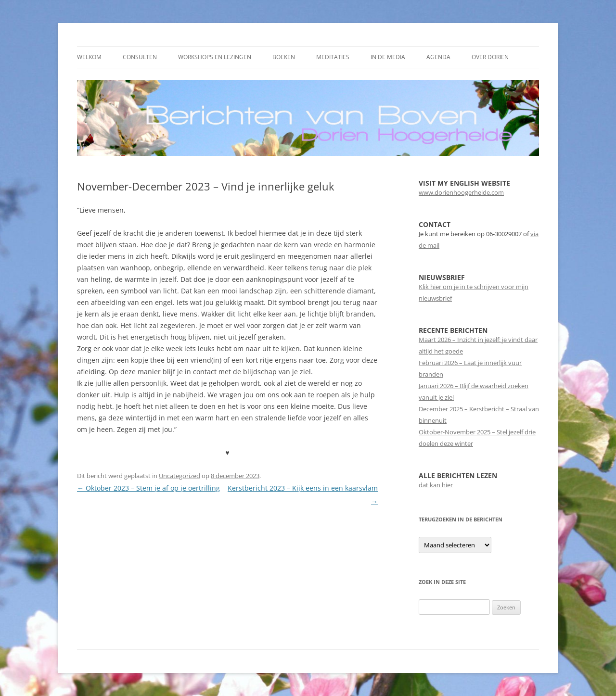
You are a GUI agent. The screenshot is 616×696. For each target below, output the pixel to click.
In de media (388, 57)
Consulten (140, 57)
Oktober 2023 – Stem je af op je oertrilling (148, 488)
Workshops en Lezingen (215, 57)
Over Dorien (490, 57)
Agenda (438, 57)
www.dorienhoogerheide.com (461, 192)
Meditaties (333, 57)
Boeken (284, 57)
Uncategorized (180, 476)
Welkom (89, 57)
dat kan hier (436, 485)
